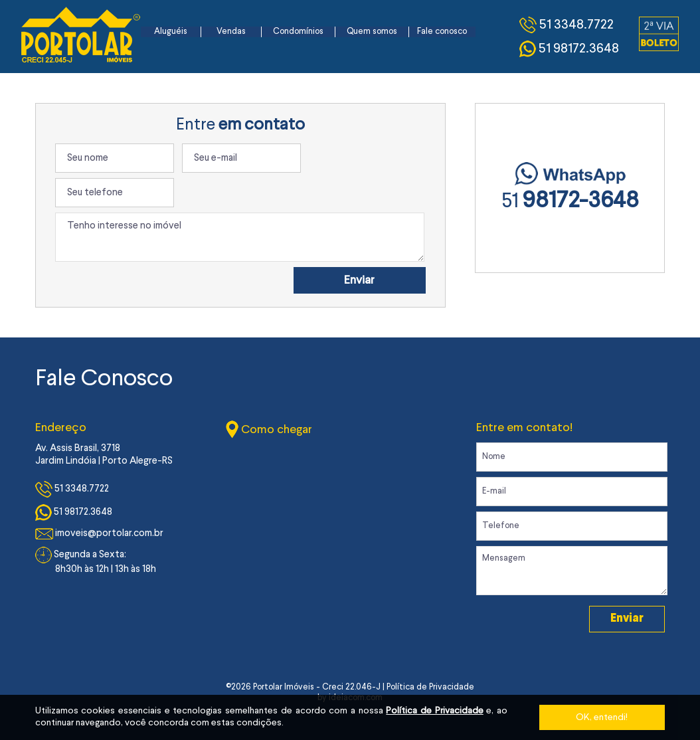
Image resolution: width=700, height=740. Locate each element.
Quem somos (372, 32)
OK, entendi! (602, 717)
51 (570, 202)
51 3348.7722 (72, 489)
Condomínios (298, 32)
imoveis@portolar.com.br (99, 534)
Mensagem (572, 571)
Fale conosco (442, 32)
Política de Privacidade (434, 711)
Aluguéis (171, 32)
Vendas (231, 32)
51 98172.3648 (74, 512)
